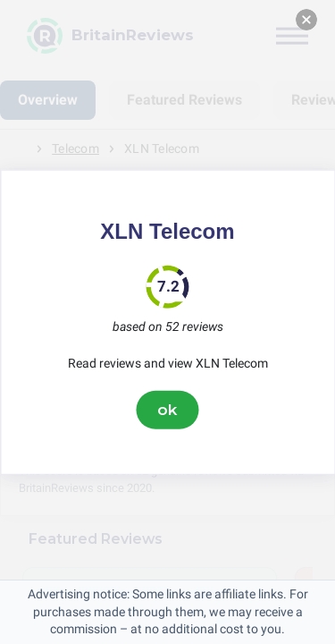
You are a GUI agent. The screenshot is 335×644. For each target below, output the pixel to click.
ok (168, 410)
